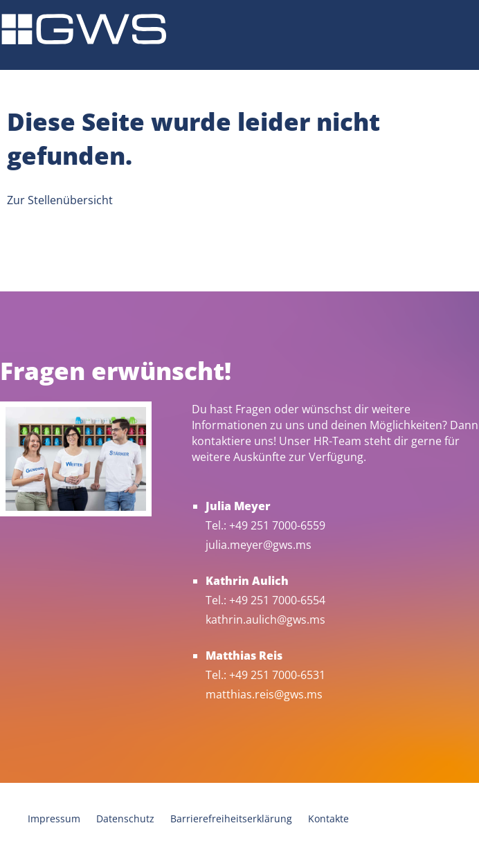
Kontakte (328, 819)
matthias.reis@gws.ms (264, 694)
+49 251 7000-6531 (277, 675)
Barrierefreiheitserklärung (231, 819)
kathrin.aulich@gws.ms (265, 620)
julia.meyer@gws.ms (259, 545)
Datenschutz (125, 819)
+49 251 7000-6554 (277, 600)
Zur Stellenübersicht (60, 200)
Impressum (54, 819)
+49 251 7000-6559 (277, 525)
